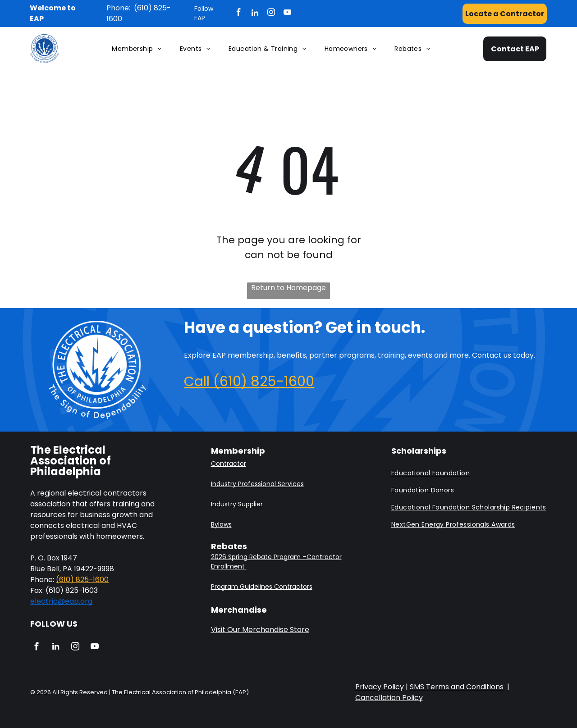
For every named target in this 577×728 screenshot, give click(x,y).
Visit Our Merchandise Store (260, 630)
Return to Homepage (288, 288)
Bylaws (221, 524)
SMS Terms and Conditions (457, 687)
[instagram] (271, 14)
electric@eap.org (61, 601)
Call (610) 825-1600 (249, 382)
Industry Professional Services (257, 484)
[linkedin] (255, 14)
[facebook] (239, 14)
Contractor (229, 464)
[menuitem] (137, 49)
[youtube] (287, 14)
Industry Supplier (237, 504)
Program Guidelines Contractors (262, 587)
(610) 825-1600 (82, 580)
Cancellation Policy (389, 698)
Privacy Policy (380, 687)
